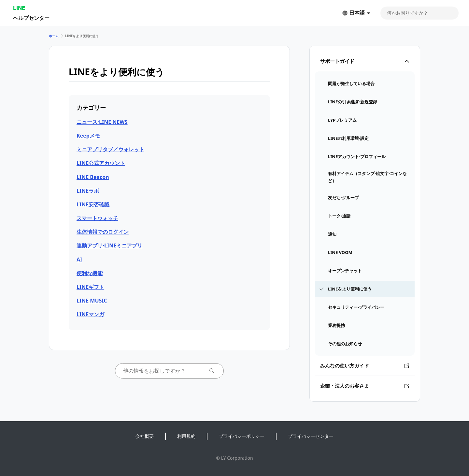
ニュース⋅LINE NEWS (102, 122)
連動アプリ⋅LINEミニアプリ (109, 245)
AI (79, 260)
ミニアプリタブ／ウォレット (110, 149)
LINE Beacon (93, 177)
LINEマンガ (90, 314)
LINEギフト (90, 287)
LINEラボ (88, 191)
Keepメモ (88, 136)
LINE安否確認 (93, 204)
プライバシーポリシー (242, 436)
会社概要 (145, 436)
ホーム (54, 36)
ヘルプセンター (31, 18)
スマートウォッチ (97, 218)
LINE (19, 8)
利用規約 (186, 436)
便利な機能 (90, 273)
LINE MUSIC (92, 301)
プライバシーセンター (311, 436)
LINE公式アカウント (101, 163)
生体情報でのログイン (103, 232)
